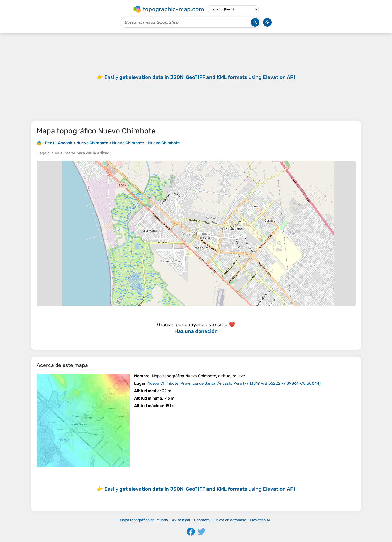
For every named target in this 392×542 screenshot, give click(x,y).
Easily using (200, 77)
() (234, 383)
